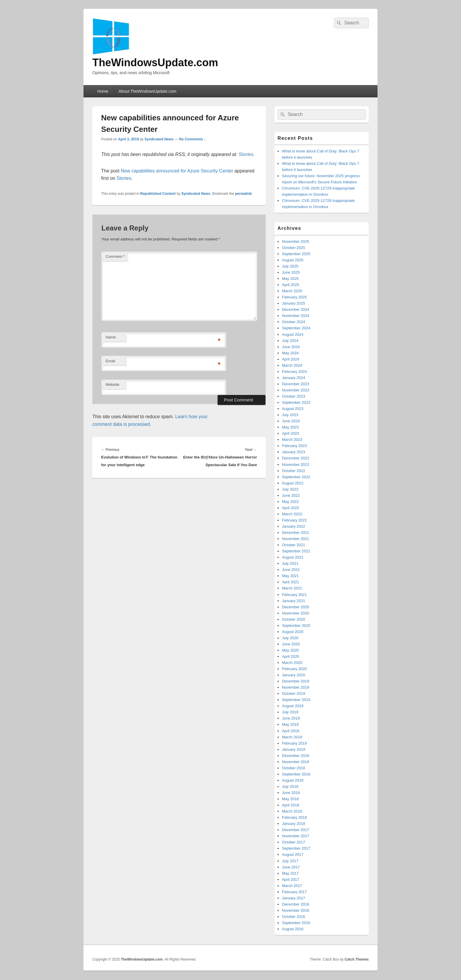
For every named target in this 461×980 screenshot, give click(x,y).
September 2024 (296, 328)
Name (111, 337)
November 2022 (296, 465)
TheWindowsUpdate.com (155, 63)
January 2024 (294, 378)
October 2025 (294, 248)
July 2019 (290, 712)
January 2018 (294, 824)
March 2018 (292, 811)
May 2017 (290, 873)
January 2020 (294, 675)
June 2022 (291, 495)
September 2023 (296, 402)
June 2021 (291, 570)
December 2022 (296, 458)
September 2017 (296, 848)
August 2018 (293, 780)
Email (110, 361)
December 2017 (296, 830)
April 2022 (291, 508)
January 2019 (294, 749)
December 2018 (296, 756)
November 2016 (296, 910)
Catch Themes (357, 959)
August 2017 (293, 854)
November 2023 (296, 390)
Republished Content (158, 194)
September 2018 (296, 774)
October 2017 (294, 842)
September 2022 (296, 477)
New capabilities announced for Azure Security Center (177, 171)
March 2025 (292, 291)
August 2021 (293, 557)
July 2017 (290, 861)
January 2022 (294, 526)
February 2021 (294, 595)
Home (103, 91)
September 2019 (296, 700)
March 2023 (292, 440)
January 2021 (294, 601)
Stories (246, 154)
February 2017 (294, 892)
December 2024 (296, 309)
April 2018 (291, 805)
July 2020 (290, 638)
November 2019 (296, 687)
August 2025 (293, 260)
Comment (115, 256)
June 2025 (291, 272)
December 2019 (296, 681)
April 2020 (291, 656)
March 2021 (292, 588)
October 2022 (294, 471)
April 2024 (291, 359)
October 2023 (294, 396)
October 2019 (294, 694)
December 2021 (296, 533)
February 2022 (294, 520)
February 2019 (294, 743)
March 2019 (292, 737)
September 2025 (296, 254)
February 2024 (294, 372)
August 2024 (293, 334)
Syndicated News (159, 139)
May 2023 (290, 427)
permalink (244, 194)
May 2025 (290, 279)
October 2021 (294, 545)
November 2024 (296, 316)
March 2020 (292, 663)
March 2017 (292, 886)
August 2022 (293, 483)
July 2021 (290, 563)
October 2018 (294, 768)
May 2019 (290, 724)
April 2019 (291, 731)
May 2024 (290, 353)
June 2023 (291, 421)
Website (112, 384)
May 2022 (290, 502)
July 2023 (290, 415)
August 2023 (293, 409)
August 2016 (293, 929)
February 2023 (294, 446)
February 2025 (294, 297)
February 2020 (294, 669)
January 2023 (294, 452)
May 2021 (290, 576)
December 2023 (296, 384)
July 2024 (290, 341)
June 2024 (291, 347)
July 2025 (290, 266)
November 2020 (296, 613)
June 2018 (291, 793)
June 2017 (291, 867)
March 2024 (292, 365)
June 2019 (291, 718)
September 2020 (296, 626)
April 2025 (291, 285)
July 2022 (290, 489)
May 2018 (290, 799)
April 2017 (291, 879)
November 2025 (296, 241)
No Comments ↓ (192, 139)
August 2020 (293, 632)
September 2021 (296, 551)
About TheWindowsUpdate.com (147, 91)
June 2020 (291, 644)
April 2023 (291, 433)
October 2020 (294, 619)
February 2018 (294, 817)
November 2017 (296, 836)
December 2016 (296, 904)
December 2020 (296, 607)
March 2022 (292, 514)
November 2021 (296, 539)
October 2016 (294, 917)
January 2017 (294, 898)
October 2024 (294, 322)
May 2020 (290, 650)
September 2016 (296, 923)
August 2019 (293, 706)
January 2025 (294, 303)
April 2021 (291, 582)
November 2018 (296, 762)
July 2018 (290, 787)
